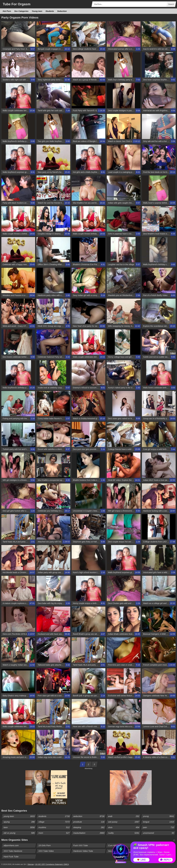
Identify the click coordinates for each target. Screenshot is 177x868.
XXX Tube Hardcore (13, 851)
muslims (54, 827)
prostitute (89, 822)
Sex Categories (21, 11)
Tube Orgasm (17, 4)
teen (20, 827)
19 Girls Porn (45, 845)
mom (54, 833)
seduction (89, 816)
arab (124, 816)
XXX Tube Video (46, 851)
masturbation (89, 833)
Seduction (62, 11)
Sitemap (31, 864)
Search (171, 4)
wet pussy (124, 822)
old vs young (20, 833)
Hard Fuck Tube (11, 857)
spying (20, 822)
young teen (20, 816)
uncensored (159, 833)
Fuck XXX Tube (81, 845)
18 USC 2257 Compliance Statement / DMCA (52, 864)
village (54, 822)
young (159, 816)
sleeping (89, 827)
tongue (159, 822)
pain (159, 827)
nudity (124, 833)
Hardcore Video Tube (83, 851)
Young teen (37, 11)
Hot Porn (7, 11)
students (54, 816)
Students (50, 11)
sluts (124, 827)
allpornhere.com (11, 845)
